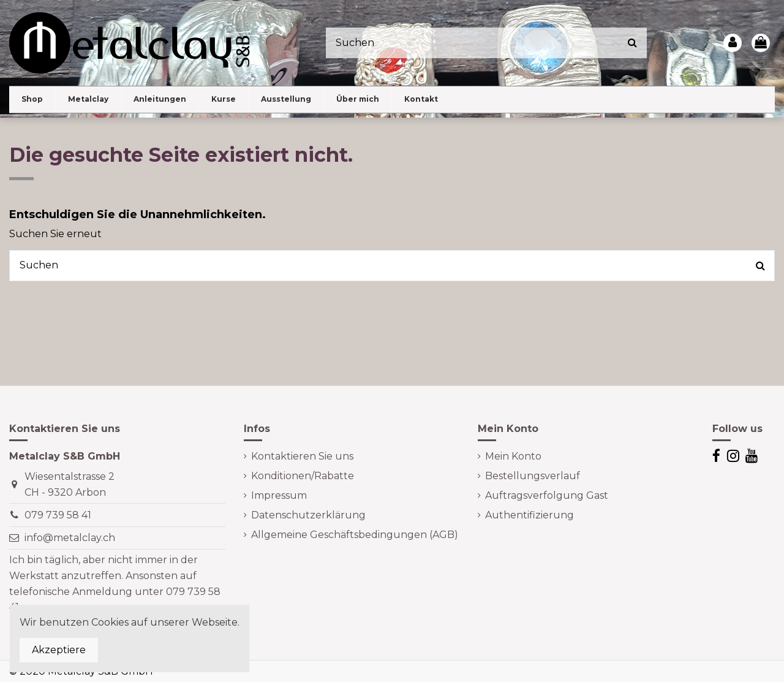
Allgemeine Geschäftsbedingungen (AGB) (355, 535)
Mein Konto (513, 456)
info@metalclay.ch (70, 538)
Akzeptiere (59, 650)
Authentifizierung (530, 515)
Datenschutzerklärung (308, 515)
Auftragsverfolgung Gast (547, 495)
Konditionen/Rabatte (303, 476)
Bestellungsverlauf (533, 476)
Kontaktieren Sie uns (302, 456)
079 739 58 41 (58, 515)
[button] (88, 100)
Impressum (279, 495)
